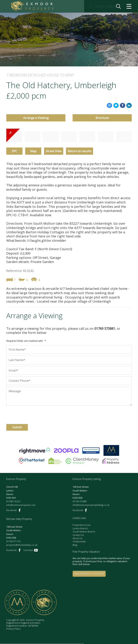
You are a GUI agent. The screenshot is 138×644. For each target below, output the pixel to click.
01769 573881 (80, 502)
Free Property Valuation (89, 574)
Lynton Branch (80, 529)
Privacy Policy (13, 629)
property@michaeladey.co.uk (22, 545)
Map (33, 151)
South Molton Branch (84, 532)
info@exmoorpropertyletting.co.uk (91, 505)
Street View (54, 151)
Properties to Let (81, 525)
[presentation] (25, 413)
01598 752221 (13, 502)
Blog (75, 545)
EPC (14, 151)
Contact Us (78, 535)
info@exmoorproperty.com (21, 505)
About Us (77, 538)
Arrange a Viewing (36, 118)
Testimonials (79, 542)
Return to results (80, 151)
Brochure (102, 118)
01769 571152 (13, 542)
